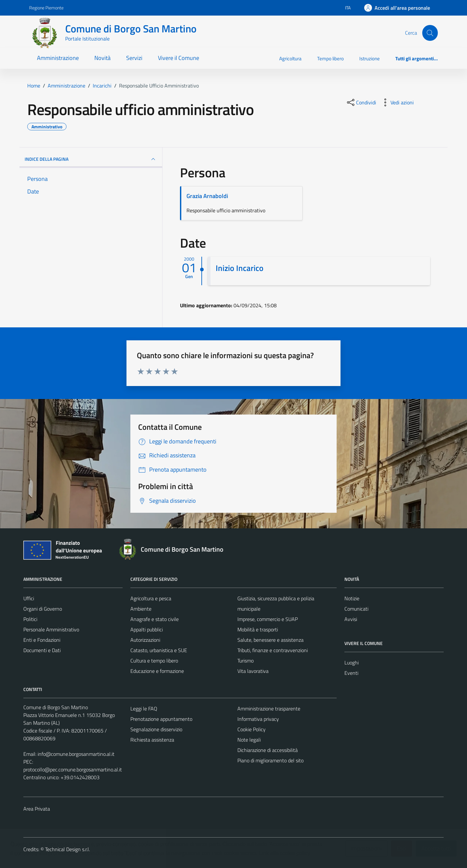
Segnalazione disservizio (156, 729)
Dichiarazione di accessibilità (268, 750)
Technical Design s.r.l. (67, 849)
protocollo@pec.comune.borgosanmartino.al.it (73, 769)
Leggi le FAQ (144, 709)
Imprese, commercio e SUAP (268, 619)
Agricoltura (290, 59)
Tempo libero (330, 59)
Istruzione (370, 59)
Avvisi (351, 619)
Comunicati (356, 609)
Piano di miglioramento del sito (270, 760)
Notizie (352, 598)
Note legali (249, 740)
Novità (102, 58)
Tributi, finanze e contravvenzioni (273, 650)
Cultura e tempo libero (154, 661)
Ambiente (141, 609)
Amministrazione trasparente (269, 709)
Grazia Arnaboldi (207, 196)
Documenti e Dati (42, 650)
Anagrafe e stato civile (155, 619)
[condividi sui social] (361, 102)
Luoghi (352, 663)
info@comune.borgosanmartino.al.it (76, 754)
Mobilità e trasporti (258, 629)
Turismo (245, 661)
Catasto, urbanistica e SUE (159, 650)
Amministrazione (58, 58)
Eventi (351, 673)
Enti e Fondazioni (42, 640)
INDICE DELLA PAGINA (91, 159)
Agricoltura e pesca (151, 598)
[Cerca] (430, 33)
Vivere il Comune (179, 58)
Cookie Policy (251, 729)
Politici (30, 619)
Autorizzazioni (145, 640)
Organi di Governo (43, 609)
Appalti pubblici (147, 629)
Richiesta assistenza (152, 740)
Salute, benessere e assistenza (270, 640)
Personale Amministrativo (51, 629)
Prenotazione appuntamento (161, 719)
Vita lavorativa (253, 671)
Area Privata (37, 809)
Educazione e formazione (157, 671)
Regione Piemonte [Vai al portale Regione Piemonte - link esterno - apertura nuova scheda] (46, 8)
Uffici (29, 598)
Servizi (134, 58)
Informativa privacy (258, 719)
